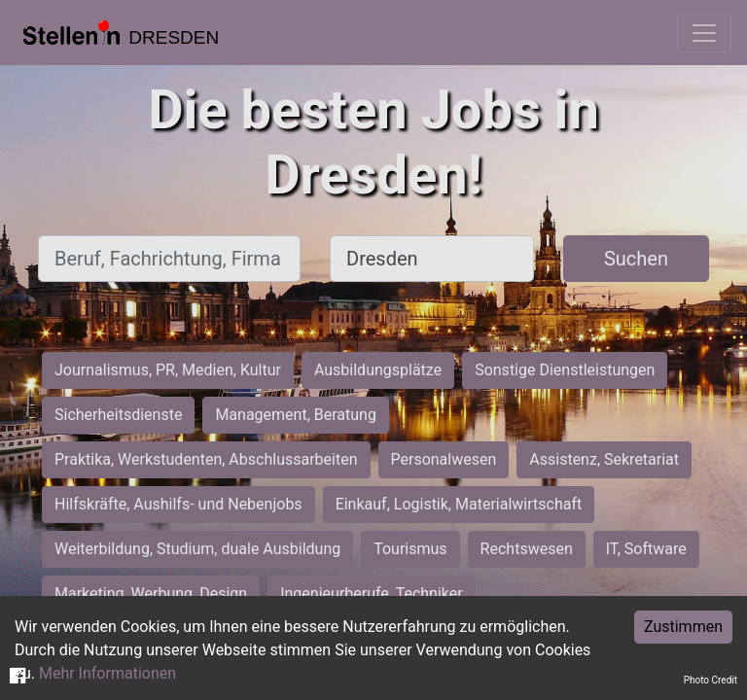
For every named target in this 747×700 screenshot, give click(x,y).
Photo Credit (711, 680)
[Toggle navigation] (704, 33)
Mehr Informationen (107, 673)
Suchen (636, 259)
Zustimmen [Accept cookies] (683, 627)
